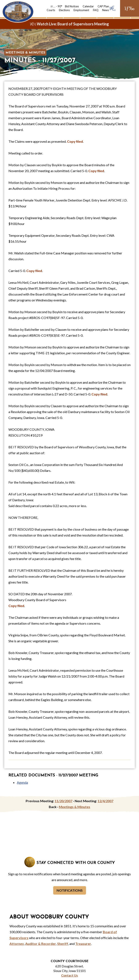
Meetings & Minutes (25, 53)
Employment (81, 10)
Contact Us (69, 975)
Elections (64, 10)
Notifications (70, 890)
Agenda (22, 782)
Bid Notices (72, 6)
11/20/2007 (64, 801)
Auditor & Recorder (41, 944)
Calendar (88, 6)
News (106, 10)
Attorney (17, 944)
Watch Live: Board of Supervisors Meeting (70, 24)
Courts (51, 10)
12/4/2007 (105, 801)
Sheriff (63, 944)
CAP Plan (103, 6)
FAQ (96, 10)
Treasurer (83, 944)
